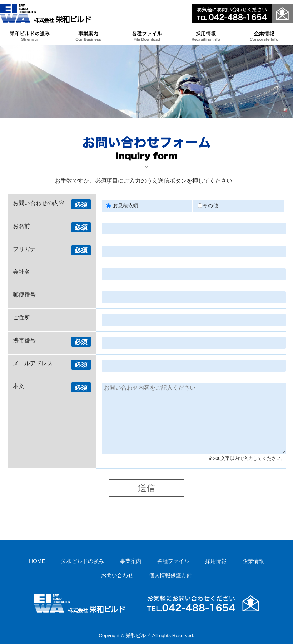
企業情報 (253, 561)
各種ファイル (173, 561)
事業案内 (131, 561)
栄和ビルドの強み (83, 561)
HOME (37, 561)
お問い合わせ (117, 575)
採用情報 (216, 561)
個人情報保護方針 (170, 575)
